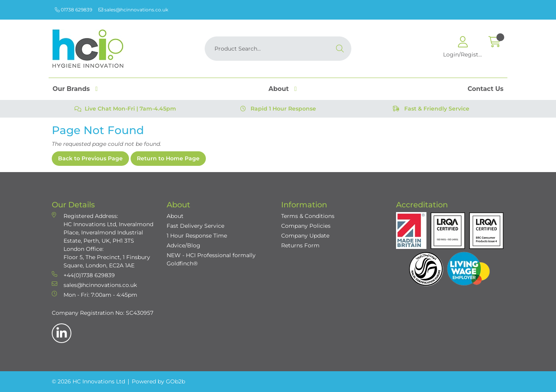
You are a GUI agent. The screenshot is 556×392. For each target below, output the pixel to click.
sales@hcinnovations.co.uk (133, 10)
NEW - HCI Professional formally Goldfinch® (211, 259)
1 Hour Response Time (197, 236)
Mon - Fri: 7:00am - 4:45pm (94, 295)
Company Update (305, 236)
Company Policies (306, 226)
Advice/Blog (184, 245)
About (279, 89)
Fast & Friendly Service (431, 109)
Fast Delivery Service (195, 226)
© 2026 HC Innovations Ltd (88, 381)
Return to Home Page (168, 158)
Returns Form (300, 245)
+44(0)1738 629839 (83, 275)
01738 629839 (74, 10)
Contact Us (485, 89)
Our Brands (71, 89)
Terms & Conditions (308, 216)
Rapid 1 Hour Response (278, 109)
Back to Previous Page (90, 158)
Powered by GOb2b (158, 381)
